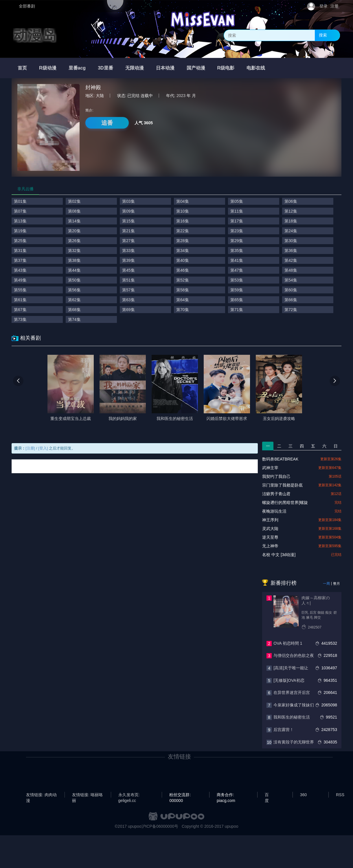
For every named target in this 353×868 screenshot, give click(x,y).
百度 (267, 795)
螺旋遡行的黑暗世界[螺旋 (285, 502)
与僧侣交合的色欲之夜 (294, 655)
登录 (323, 6)
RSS (340, 795)
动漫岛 (35, 35)
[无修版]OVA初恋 (289, 680)
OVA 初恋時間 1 (288, 643)
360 (303, 795)
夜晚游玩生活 (274, 511)
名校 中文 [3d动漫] (279, 555)
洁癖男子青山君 (276, 494)
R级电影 (226, 68)
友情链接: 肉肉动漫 (41, 795)
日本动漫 (165, 68)
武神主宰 (270, 468)
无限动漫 (135, 68)
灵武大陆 (270, 529)
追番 (107, 123)
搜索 (323, 35)
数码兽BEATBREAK (280, 459)
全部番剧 (27, 6)
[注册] (30, 448)
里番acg (77, 68)
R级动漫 (48, 68)
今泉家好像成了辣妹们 (294, 705)
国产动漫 (196, 68)
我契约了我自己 (276, 476)
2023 (181, 96)
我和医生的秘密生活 (292, 717)
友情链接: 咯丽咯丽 (87, 795)
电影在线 (256, 68)
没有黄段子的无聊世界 (294, 742)
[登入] (43, 448)
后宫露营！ (284, 730)
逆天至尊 (270, 537)
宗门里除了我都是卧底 (282, 485)
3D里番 (105, 68)
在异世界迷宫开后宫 (292, 692)
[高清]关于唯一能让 (291, 668)
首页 (22, 68)
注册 (334, 6)
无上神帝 (270, 546)
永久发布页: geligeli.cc (129, 795)
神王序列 (270, 520)
